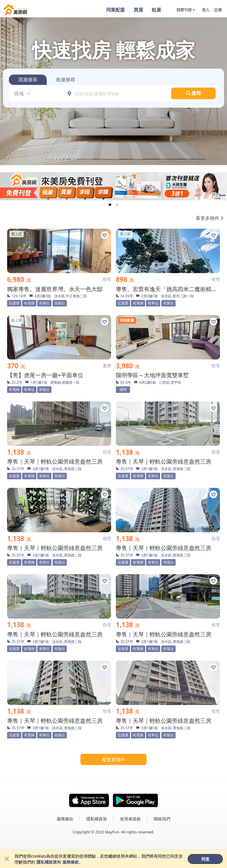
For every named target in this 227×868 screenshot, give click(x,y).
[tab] (28, 80)
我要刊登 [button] (184, 10)
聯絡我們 (162, 819)
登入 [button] (206, 10)
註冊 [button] (218, 10)
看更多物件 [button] (113, 759)
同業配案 (115, 10)
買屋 (138, 10)
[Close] (7, 859)
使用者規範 (130, 819)
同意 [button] (205, 859)
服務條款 (71, 862)
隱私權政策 (47, 862)
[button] (21, 93)
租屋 (156, 10)
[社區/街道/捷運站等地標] (118, 93)
